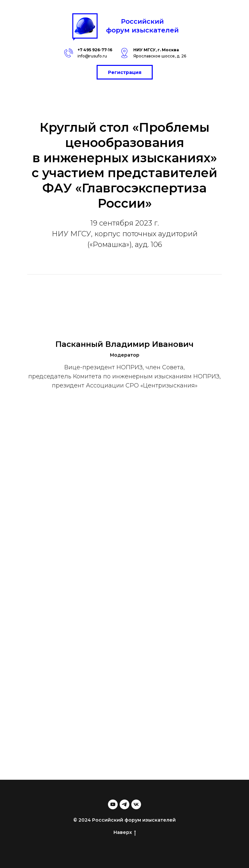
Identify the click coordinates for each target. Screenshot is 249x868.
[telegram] (124, 804)
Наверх (125, 832)
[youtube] (113, 804)
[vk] (136, 804)
